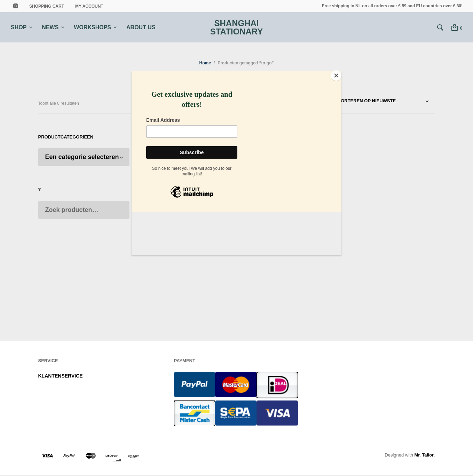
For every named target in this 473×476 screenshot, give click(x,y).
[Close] (340, 73)
